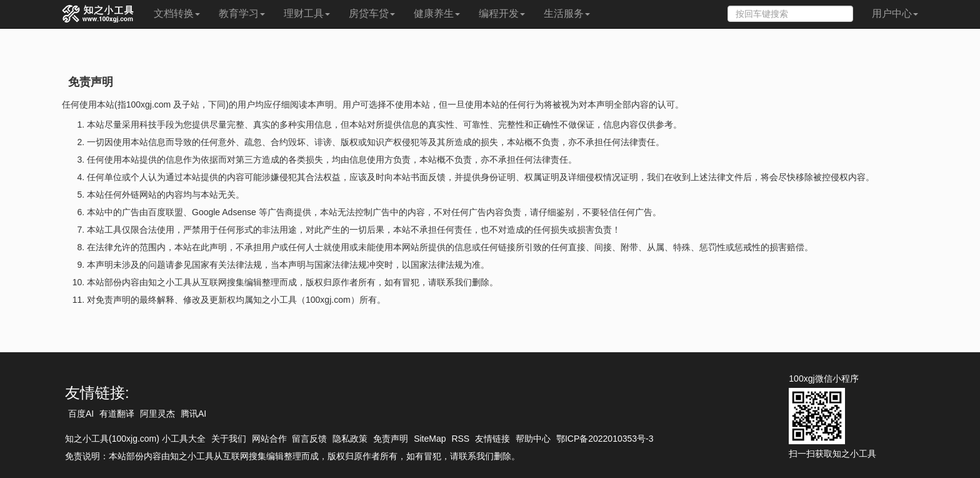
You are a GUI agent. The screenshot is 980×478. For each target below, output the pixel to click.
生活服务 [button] (567, 13)
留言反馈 (309, 439)
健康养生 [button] (437, 13)
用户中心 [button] (895, 13)
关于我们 (229, 439)
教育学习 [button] (242, 13)
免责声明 (391, 439)
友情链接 (492, 439)
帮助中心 (533, 439)
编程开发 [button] (502, 13)
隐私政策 (350, 439)
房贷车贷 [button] (372, 13)
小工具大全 (184, 439)
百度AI (81, 414)
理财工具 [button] (307, 13)
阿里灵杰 (157, 414)
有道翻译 (117, 414)
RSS (460, 439)
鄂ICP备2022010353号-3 (605, 439)
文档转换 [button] (177, 13)
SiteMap (430, 439)
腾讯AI (193, 414)
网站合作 (269, 439)
